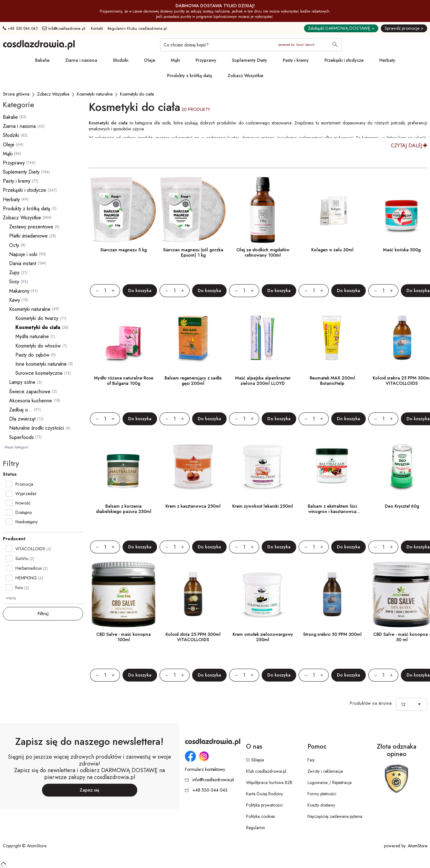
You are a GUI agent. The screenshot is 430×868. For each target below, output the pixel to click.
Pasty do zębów (32, 355)
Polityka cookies (260, 816)
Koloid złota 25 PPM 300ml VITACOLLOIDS (193, 637)
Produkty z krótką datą (189, 76)
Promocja (24, 484)
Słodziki (121, 60)
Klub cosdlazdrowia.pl (266, 771)
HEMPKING (26, 578)
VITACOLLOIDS (30, 549)
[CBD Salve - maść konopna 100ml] (123, 594)
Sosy (14, 282)
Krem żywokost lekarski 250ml (263, 506)
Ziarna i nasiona (81, 60)
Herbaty (387, 60)
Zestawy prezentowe (31, 227)
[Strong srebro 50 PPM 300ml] (332, 594)
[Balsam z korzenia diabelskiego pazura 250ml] (123, 466)
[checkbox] (9, 484)
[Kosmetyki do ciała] (137, 94)
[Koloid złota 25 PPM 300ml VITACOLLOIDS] (193, 594)
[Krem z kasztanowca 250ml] (193, 466)
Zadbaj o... (21, 410)
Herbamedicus (29, 568)
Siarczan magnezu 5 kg (123, 250)
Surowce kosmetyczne (39, 373)
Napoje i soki (23, 254)
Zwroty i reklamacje (325, 771)
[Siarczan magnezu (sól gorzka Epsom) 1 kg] (193, 210)
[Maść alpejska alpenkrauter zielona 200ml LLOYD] (263, 338)
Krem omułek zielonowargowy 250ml (263, 637)
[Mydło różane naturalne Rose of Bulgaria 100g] (123, 338)
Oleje (149, 60)
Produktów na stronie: (371, 703)
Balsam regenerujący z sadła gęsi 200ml (193, 381)
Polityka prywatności (264, 805)
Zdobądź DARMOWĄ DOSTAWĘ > (341, 28)
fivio (19, 588)
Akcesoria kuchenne (31, 401)
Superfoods (21, 437)
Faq (311, 760)
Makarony (19, 291)
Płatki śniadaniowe (28, 236)
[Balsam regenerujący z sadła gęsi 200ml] (193, 338)
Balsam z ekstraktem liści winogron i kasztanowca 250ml (332, 511)
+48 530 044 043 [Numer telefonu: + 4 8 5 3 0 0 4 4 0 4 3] (20, 29)
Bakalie (42, 60)
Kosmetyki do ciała (38, 327)
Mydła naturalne (32, 336)
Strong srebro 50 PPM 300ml (332, 634)
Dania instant (23, 263)
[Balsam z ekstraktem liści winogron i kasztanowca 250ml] (332, 466)
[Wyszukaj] (335, 45)
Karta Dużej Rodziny (265, 794)
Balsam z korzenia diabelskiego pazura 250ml (124, 509)
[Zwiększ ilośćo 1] (116, 291)
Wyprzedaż (26, 494)
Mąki (175, 60)
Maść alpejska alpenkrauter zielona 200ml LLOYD (263, 381)
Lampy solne (22, 382)
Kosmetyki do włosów (38, 346)
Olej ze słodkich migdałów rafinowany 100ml (263, 252)
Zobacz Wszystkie (245, 76)
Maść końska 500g (402, 250)
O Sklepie (255, 760)
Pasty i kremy (296, 60)
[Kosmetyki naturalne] (95, 94)
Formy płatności (322, 794)
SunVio (22, 558)
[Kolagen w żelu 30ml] (332, 210)
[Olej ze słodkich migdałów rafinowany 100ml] (263, 210)
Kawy (15, 300)
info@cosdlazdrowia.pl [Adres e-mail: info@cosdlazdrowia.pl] (64, 29)
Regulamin (256, 828)
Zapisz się (89, 790)
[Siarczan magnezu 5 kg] (123, 210)
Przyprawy (206, 60)
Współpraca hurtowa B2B (269, 782)
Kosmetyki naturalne (30, 309)
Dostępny (24, 512)
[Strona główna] (16, 94)
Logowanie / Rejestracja (330, 782)
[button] (421, 704)
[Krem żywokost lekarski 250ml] (263, 466)
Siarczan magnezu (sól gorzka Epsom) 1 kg (193, 252)
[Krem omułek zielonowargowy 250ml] (263, 594)
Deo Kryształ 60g (402, 506)
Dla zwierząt (22, 419)
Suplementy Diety (249, 60)
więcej (11, 598)
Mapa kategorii (16, 447)
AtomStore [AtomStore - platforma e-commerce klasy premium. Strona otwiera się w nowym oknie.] (417, 846)
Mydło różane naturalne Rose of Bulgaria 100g (124, 381)
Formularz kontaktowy (205, 769)
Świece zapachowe (30, 392)
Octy (14, 245)
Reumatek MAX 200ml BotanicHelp (332, 381)
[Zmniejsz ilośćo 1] (94, 291)
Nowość (23, 503)
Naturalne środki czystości (37, 428)
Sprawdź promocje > (404, 28)
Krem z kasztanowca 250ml (193, 506)
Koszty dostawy (321, 805)
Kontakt (97, 29)
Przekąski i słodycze (344, 60)
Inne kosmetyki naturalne (41, 364)
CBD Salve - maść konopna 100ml (123, 637)
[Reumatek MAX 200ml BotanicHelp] (332, 338)
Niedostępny (26, 522)
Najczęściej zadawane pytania (335, 816)
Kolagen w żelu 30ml (332, 250)
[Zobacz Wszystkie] (53, 94)
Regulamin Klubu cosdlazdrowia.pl (137, 29)
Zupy (14, 272)
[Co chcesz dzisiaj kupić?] (251, 45)
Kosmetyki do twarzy (37, 318)
